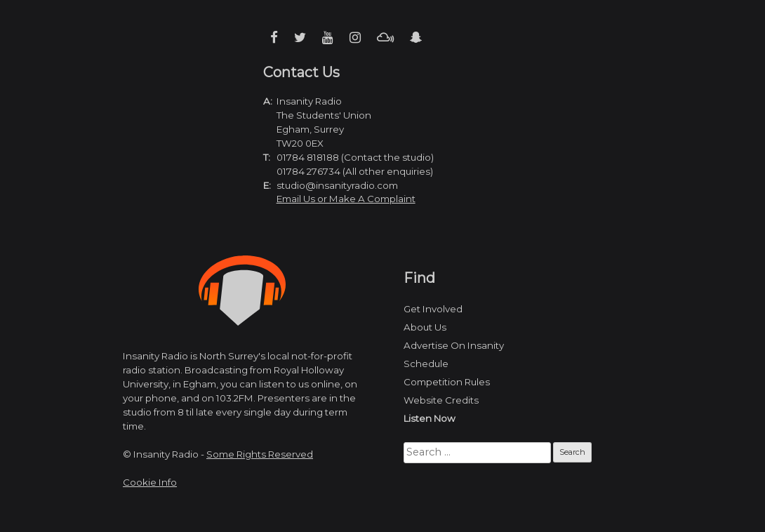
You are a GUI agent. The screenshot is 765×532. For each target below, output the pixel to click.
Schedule (426, 364)
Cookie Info (150, 482)
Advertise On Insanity (454, 345)
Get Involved (433, 309)
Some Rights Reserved (260, 454)
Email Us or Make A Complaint (346, 199)
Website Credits (441, 400)
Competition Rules (447, 382)
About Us (425, 327)
